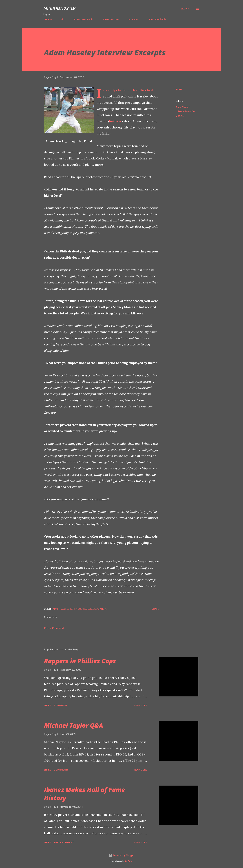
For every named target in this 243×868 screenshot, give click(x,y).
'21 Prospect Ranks (82, 19)
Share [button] (179, 89)
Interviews (132, 19)
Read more (141, 705)
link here (115, 121)
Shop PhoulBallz (155, 19)
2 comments (61, 770)
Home (47, 19)
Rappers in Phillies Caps (80, 661)
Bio (61, 19)
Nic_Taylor (129, 861)
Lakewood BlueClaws (186, 111)
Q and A (180, 116)
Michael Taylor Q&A (74, 725)
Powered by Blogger (122, 855)
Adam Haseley (183, 107)
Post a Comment (54, 628)
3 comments (61, 705)
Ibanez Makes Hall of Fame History (85, 794)
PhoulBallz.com (59, 9)
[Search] (185, 9)
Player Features (109, 19)
